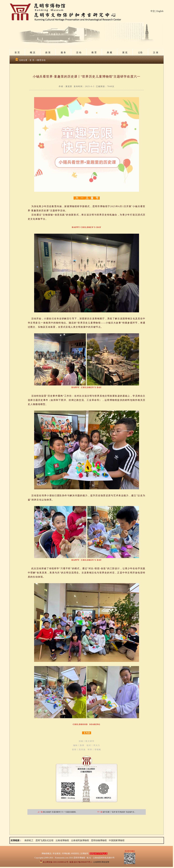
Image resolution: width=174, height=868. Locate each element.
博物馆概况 (46, 854)
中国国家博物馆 (117, 840)
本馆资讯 (75, 854)
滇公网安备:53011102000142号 (54, 862)
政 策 (48, 52)
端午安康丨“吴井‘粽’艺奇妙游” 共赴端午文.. (119, 812)
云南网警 (97, 862)
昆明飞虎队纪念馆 (44, 840)
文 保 (156, 52)
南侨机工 (29, 840)
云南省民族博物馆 (80, 840)
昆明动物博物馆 (99, 840)
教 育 (94, 52)
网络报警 (105, 862)
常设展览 (57, 854)
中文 (153, 11)
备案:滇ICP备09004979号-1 (81, 862)
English (160, 11)
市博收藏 (66, 854)
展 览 (125, 52)
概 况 (32, 52)
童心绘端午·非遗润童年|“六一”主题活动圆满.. (60, 812)
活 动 (79, 52)
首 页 (17, 52)
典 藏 (109, 52)
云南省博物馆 (62, 840)
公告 (140, 52)
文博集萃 (84, 854)
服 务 (63, 52)
